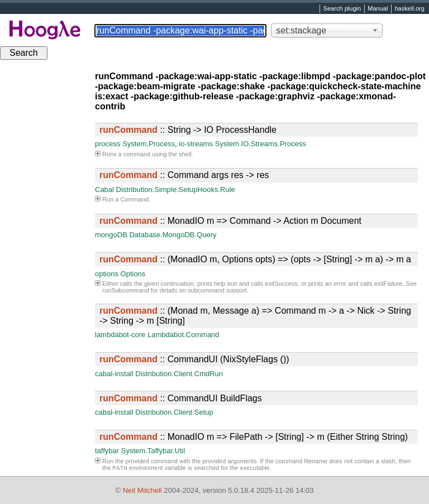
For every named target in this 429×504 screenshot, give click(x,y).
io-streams (196, 144)
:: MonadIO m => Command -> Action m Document (230, 221)
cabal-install (114, 374)
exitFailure (389, 284)
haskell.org (409, 9)
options (107, 274)
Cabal (104, 189)
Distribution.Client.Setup (174, 412)
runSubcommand (126, 290)
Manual (378, 9)
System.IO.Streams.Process (261, 144)
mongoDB (111, 235)
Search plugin (342, 9)
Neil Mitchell (142, 490)
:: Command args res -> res (184, 175)
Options (133, 274)
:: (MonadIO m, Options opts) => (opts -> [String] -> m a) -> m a (255, 259)
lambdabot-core (120, 335)
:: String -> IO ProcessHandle (188, 130)
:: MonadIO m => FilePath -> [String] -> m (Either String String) (254, 437)
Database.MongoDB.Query (173, 235)
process (108, 144)
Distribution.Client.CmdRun (179, 374)
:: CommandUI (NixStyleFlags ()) (194, 359)
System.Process (149, 144)
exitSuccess (281, 284)
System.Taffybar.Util (153, 451)
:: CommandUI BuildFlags (181, 398)
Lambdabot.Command (183, 335)
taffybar (107, 451)
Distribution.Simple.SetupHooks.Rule (176, 189)
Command (134, 199)
